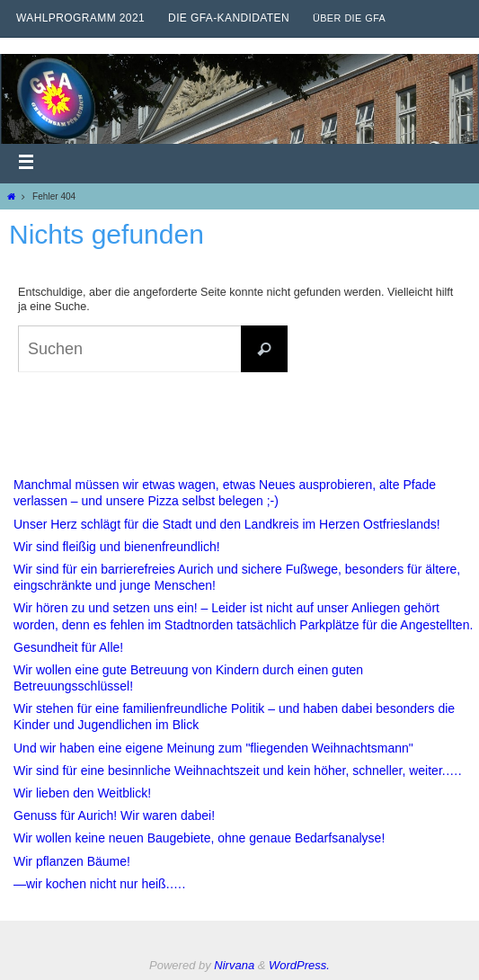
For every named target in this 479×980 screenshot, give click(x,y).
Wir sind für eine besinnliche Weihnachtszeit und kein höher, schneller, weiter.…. (238, 771)
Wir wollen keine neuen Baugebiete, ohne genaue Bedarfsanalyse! (199, 838)
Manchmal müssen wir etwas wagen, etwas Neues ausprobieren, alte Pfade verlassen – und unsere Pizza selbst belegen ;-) (225, 493)
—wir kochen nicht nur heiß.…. (99, 884)
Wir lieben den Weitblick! (82, 793)
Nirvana (234, 965)
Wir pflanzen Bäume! (72, 861)
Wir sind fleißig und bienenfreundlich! (117, 547)
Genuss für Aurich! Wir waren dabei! (114, 815)
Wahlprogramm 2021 (80, 18)
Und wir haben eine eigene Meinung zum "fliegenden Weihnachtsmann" (213, 748)
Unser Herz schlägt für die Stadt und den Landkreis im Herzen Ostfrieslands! (227, 524)
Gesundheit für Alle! (68, 647)
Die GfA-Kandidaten (229, 18)
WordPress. (299, 965)
